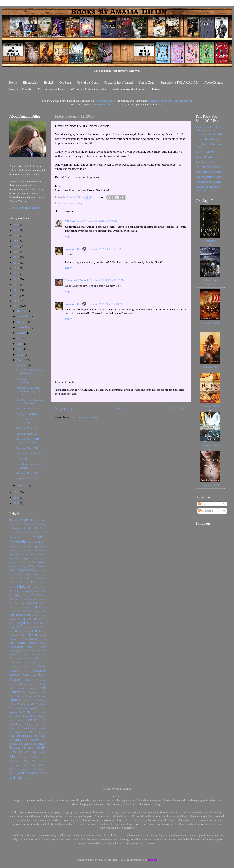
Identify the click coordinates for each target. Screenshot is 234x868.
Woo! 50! (22, 459)
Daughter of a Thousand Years (27, 599)
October (22, 322)
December (23, 311)
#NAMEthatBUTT (22, 520)
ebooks (32, 603)
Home (13, 83)
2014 (17, 284)
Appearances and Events (32, 551)
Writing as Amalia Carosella (88, 89)
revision (69, 203)
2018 (17, 263)
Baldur (42, 562)
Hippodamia (16, 647)
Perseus (42, 696)
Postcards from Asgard (119, 83)
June (20, 344)
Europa (28, 607)
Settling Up (31, 724)
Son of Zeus (147, 83)
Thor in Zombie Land (51, 89)
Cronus (26, 595)
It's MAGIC (16, 655)
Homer (31, 647)
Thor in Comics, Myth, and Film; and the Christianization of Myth (209, 130)
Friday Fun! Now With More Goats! (29, 372)
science (32, 720)
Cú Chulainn (38, 595)
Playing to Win (26, 704)
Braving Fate (24, 574)
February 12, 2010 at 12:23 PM (107, 280)
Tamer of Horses (29, 732)
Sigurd (25, 728)
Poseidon (41, 704)
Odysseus (31, 684)
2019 (17, 257)
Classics (24, 587)
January (22, 485)
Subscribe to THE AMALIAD (179, 83)
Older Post (178, 409)
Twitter (13, 208)
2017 (17, 268)
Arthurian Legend (20, 558)
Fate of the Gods (88, 83)
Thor (14, 756)
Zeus (26, 778)
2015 (17, 279)
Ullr (34, 761)
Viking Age (29, 765)
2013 (17, 290)
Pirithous (15, 700)
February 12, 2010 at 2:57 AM (101, 221)
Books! (48, 83)
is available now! (105, 101)
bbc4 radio (15, 566)
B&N (216, 323)
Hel (22, 635)
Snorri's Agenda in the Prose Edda (208, 188)
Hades (18, 631)
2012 (17, 295)
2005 (17, 503)
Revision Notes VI (27, 473)
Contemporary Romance (27, 591)
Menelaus (14, 667)
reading (13, 712)
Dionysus (23, 603)
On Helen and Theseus (208, 167)
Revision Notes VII (27, 448)
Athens (22, 562)
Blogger (153, 860)
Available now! (210, 367)
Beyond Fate (28, 566)
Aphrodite (40, 547)
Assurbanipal (40, 558)
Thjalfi (42, 752)
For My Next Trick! (27, 414)
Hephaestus (40, 639)
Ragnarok (41, 708)
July (20, 338)
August (21, 333)
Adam (42, 528)
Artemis (42, 554)
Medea (33, 662)
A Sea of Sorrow (25, 524)
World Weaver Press (31, 773)
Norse (15, 679)
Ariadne (19, 554)
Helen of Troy (26, 639)
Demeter (13, 603)
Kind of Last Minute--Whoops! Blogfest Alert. (29, 391)
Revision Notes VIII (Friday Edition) (28, 441)
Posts (203, 504)
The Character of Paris (208, 172)
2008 (17, 498)
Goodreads (33, 208)
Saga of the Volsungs (27, 716)
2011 (17, 301)
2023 (17, 235)
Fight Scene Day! (26, 478)
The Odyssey (31, 740)
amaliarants (14, 547)
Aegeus (13, 532)
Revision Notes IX (27, 434)
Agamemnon (15, 537)
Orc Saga (65, 83)
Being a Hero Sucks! (207, 139)
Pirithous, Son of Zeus (208, 182)
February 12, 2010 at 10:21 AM (105, 249)
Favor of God (17, 619)
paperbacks (40, 692)
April (20, 355)
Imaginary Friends (20, 89)
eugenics (19, 607)
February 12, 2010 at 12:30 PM (105, 304)
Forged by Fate (27, 623)
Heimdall (14, 635)
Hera (12, 643)
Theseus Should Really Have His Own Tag (27, 750)
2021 (17, 246)
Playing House (30, 700)
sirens (33, 728)
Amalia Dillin (73, 249)
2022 (17, 241)
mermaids (28, 667)
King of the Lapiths (24, 658)
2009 (17, 492)
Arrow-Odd (30, 554)
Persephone (31, 696)
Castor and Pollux (27, 582)
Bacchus (32, 562)
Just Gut (29, 654)
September (23, 327)
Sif (19, 728)
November (23, 316)
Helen (29, 635)
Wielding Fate (29, 769)
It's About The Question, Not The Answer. (30, 402)
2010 (17, 306)
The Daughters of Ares (208, 177)
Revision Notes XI (27, 409)
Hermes (42, 643)
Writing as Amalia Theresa (129, 89)
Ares (12, 554)
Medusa (42, 662)
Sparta (18, 732)
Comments (206, 511)
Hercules (31, 643)
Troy (25, 761)
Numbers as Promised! (29, 453)
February (22, 365)
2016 (17, 274)
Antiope (27, 547)
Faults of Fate (39, 615)
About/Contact (213, 83)
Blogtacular (30, 83)
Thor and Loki (204, 157)
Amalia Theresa (37, 542)
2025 (17, 230)
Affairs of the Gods (35, 532)
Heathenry (40, 631)
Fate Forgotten (37, 611)
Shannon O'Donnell (77, 280)
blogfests (23, 570)
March (21, 360)
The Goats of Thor (206, 162)
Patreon (157, 89)
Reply (68, 236)
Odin (23, 684)
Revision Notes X (26, 428)
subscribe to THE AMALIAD (109, 105)
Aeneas (20, 532)
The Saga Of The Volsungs (26, 381)
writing (78, 203)
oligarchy (32, 688)
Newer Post (64, 409)
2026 (17, 224)
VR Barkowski (74, 221)
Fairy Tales (23, 611)
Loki (25, 662)
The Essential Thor (206, 152)
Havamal (28, 631)
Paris (12, 696)
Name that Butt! (33, 675)
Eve (35, 607)
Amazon (210, 241)
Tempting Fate (24, 736)
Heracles (20, 643)
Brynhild (24, 578)
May (20, 349)
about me (31, 528)
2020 (17, 252)
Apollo (12, 551)
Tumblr (22, 208)
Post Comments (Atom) (83, 417)
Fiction (31, 619)
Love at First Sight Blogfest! (27, 421)
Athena (13, 562)
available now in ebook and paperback (170, 101)
